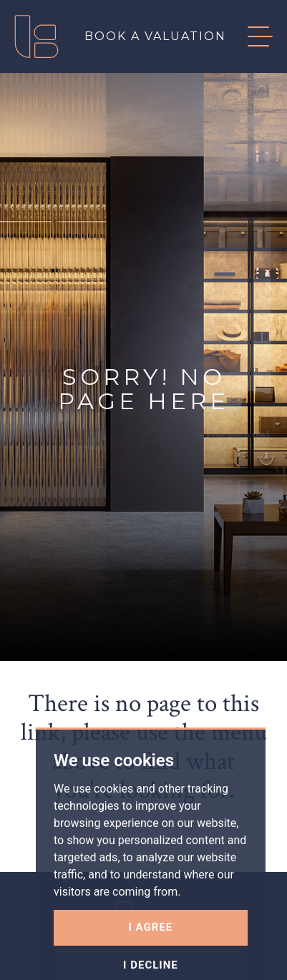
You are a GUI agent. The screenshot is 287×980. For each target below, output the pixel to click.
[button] (249, 36)
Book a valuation (155, 36)
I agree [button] (151, 947)
